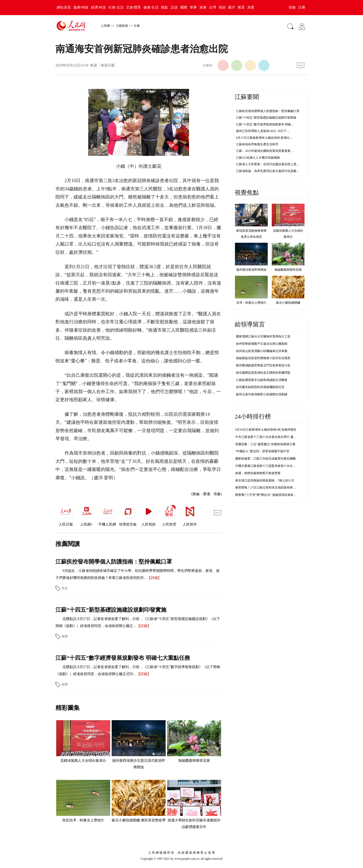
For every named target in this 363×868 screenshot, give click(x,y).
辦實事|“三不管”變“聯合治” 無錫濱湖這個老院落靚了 (270, 495)
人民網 (105, 26)
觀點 (165, 7)
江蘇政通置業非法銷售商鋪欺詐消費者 (262, 380)
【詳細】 (154, 578)
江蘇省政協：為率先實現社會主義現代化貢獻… (268, 171)
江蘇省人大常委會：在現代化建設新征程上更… (268, 164)
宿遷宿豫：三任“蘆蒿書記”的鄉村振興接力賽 (265, 444)
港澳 (203, 7)
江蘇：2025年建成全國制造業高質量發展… (265, 151)
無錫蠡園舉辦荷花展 (194, 761)
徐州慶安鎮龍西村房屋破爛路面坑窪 (260, 387)
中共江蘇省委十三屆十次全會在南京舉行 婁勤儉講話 (270, 437)
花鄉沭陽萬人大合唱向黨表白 (83, 761)
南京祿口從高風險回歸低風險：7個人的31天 (265, 480)
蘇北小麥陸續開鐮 (288, 303)
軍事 (193, 7)
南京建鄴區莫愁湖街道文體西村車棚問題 (263, 373)
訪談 (174, 7)
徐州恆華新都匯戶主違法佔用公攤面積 (262, 344)
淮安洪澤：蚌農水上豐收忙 (83, 820)
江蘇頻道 (122, 26)
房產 (251, 7)
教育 (241, 7)
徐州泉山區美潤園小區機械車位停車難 (262, 351)
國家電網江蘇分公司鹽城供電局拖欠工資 (263, 336)
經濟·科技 (99, 7)
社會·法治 (116, 7)
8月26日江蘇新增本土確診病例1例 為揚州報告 (266, 430)
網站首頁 (64, 7)
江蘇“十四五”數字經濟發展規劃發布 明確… (265, 124)
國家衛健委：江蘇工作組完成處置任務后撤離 (265, 459)
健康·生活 (151, 7)
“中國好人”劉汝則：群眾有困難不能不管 (262, 451)
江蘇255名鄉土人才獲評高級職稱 (258, 158)
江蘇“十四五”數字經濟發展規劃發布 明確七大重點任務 (123, 658)
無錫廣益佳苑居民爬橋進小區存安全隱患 (263, 358)
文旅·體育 (134, 7)
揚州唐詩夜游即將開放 (251, 270)
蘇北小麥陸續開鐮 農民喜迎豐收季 (139, 820)
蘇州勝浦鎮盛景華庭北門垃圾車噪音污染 (263, 365)
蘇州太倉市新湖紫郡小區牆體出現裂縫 (262, 394)
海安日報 (108, 65)
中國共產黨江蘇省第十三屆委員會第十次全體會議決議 (271, 466)
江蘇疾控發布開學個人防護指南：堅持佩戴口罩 (114, 562)
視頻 (222, 7)
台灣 (213, 7)
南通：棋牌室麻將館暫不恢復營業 (258, 473)
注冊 (302, 7)
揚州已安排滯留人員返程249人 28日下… (263, 131)
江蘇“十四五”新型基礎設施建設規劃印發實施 (111, 610)
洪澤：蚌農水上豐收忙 (251, 303)
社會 (137, 26)
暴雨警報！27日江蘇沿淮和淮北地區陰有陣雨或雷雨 (270, 488)
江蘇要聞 (247, 97)
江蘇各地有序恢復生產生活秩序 (257, 144)
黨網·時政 (81, 7)
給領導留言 (250, 324)
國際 (184, 7)
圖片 (232, 7)
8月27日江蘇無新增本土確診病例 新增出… (264, 138)
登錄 (292, 7)
